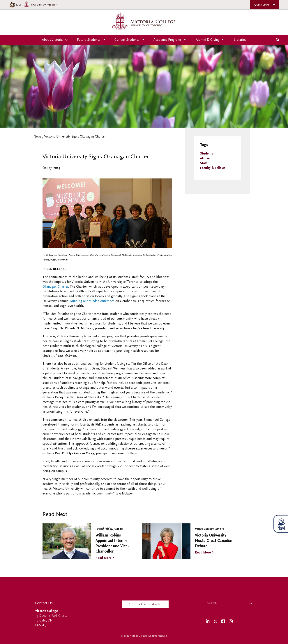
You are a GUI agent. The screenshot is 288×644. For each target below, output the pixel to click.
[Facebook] (223, 622)
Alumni (205, 158)
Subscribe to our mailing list (145, 604)
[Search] (250, 603)
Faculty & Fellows (213, 168)
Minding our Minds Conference (92, 301)
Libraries (240, 40)
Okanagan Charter (55, 287)
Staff (203, 163)
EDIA (15, 5)
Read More (104, 558)
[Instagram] (231, 622)
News (37, 137)
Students (207, 153)
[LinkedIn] (208, 622)
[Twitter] (215, 622)
